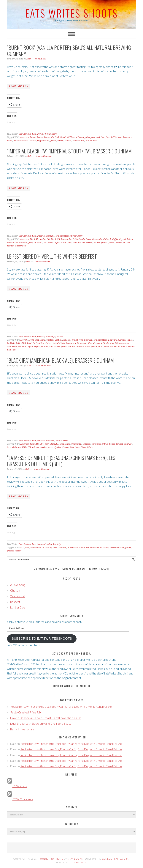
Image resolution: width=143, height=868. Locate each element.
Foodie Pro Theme (51, 859)
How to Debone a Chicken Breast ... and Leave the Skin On (46, 718)
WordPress (80, 862)
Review (61, 141)
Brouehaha (66, 239)
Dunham (23, 242)
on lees (97, 242)
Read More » (19, 86)
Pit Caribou (55, 346)
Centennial (97, 239)
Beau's (40, 137)
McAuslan (82, 343)
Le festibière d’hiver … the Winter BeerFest (52, 256)
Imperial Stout (62, 236)
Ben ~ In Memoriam (22, 729)
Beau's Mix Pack (52, 137)
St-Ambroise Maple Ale (87, 346)
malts (10, 141)
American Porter (28, 137)
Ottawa (45, 346)
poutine (71, 346)
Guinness (38, 242)
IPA (70, 242)
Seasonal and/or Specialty (49, 544)
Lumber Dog (18, 607)
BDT (42, 444)
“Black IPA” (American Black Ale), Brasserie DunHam (60, 360)
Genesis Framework (115, 859)
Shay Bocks (75, 859)
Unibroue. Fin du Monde (116, 346)
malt (75, 242)
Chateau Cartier (54, 340)
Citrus (105, 444)
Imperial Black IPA (46, 236)
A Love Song (18, 585)
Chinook (107, 239)
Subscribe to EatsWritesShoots (42, 639)
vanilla (68, 141)
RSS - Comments (20, 799)
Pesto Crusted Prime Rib (26, 712)
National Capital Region (29, 346)
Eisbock (66, 340)
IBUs (50, 242)
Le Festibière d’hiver (42, 343)
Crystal (123, 239)
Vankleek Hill (78, 141)
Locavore (127, 137)
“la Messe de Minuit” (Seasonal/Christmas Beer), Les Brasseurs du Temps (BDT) (61, 461)
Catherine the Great (82, 239)
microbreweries (21, 141)
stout (101, 346)
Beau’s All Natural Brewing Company (78, 137)
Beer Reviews (25, 134)
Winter (10, 246)
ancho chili (45, 239)
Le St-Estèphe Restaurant (64, 343)
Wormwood (18, 596)
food (108, 137)
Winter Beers (50, 134)
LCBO (114, 137)
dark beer (100, 137)
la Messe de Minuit (76, 548)
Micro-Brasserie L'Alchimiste (101, 343)
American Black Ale (29, 239)
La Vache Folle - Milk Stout (19, 343)
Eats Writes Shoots (71, 13)
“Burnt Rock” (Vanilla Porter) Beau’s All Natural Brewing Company (69, 51)
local (120, 137)
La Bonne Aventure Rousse (121, 340)
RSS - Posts (17, 786)
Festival (74, 340)
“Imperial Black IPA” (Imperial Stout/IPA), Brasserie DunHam (69, 151)
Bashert (15, 602)
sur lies (127, 242)
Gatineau (88, 340)
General (41, 337)
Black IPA (55, 239)
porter (53, 141)
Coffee (115, 239)
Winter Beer (91, 141)
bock (32, 340)
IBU (45, 242)
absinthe (24, 340)
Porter (40, 134)
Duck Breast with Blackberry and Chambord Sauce (41, 724)
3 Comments (40, 59)
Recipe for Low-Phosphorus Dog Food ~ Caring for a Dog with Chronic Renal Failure (61, 707)
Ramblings (51, 337)
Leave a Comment (44, 156)
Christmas (96, 444)
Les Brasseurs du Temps (97, 548)
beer (47, 444)
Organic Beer (43, 141)
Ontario (32, 141)
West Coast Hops (78, 447)
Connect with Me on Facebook (72, 686)
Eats (34, 134)
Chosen (15, 590)
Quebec (111, 242)
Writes (60, 337)
